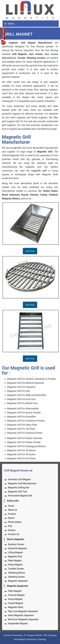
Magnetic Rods (16, 607)
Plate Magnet (15, 561)
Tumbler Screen (16, 569)
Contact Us (14, 534)
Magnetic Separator (18, 581)
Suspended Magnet (18, 623)
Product (12, 514)
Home (11, 506)
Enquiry (12, 530)
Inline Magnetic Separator (21, 615)
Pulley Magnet (15, 565)
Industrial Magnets (17, 548)
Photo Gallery (15, 522)
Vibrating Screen (16, 577)
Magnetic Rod (15, 556)
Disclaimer (32, 639)
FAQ (10, 526)
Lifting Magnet (15, 552)
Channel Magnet (16, 595)
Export (11, 518)
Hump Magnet (15, 599)
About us (13, 510)
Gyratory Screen (16, 544)
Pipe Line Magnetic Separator (23, 611)
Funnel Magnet (16, 603)
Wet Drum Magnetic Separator (23, 619)
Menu (9, 24)
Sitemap (42, 639)
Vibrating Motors (16, 573)
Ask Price (30, 251)
